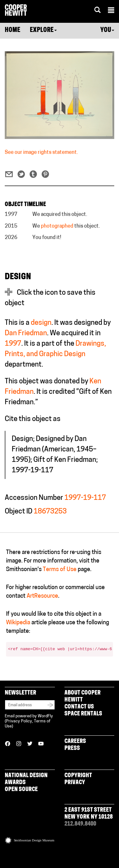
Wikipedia (18, 623)
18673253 (50, 512)
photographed (57, 226)
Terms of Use (60, 570)
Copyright (78, 776)
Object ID (19, 512)
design (41, 323)
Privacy (75, 783)
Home (13, 30)
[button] (111, 11)
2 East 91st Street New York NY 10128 (89, 814)
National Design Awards (26, 779)
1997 (13, 344)
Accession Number (34, 498)
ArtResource (42, 596)
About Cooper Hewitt (83, 697)
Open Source (21, 790)
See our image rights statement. (41, 153)
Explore (43, 30)
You (107, 30)
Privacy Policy (19, 721)
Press (72, 748)
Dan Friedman (26, 333)
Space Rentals (83, 714)
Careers (75, 742)
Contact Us (79, 707)
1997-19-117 (85, 498)
